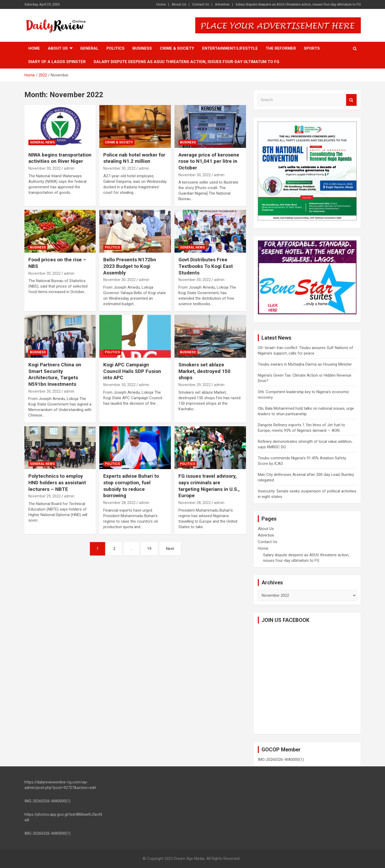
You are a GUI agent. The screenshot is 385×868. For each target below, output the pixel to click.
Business (142, 48)
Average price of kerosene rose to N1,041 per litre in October (209, 161)
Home (161, 4)
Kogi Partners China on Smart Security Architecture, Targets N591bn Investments (55, 374)
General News (42, 142)
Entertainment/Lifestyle (230, 48)
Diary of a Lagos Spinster (57, 62)
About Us (179, 4)
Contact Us (201, 4)
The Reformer (281, 48)
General (89, 48)
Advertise (222, 4)
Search (351, 100)
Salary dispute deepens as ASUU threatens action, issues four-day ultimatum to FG (298, 4)
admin (69, 168)
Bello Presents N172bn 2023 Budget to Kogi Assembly (130, 266)
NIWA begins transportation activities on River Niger (60, 158)
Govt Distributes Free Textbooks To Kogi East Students (206, 266)
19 (149, 549)
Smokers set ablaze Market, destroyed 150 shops (204, 371)
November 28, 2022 (119, 503)
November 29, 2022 (195, 385)
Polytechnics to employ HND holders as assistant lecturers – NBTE (57, 482)
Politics (116, 48)
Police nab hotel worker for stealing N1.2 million (134, 158)
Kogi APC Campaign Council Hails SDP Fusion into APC (132, 371)
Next (170, 549)
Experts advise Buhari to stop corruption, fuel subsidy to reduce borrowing (131, 486)
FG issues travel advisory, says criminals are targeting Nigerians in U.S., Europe (209, 486)
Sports (312, 48)
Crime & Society (177, 48)
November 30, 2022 (45, 168)
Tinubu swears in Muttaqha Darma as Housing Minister (305, 364)
